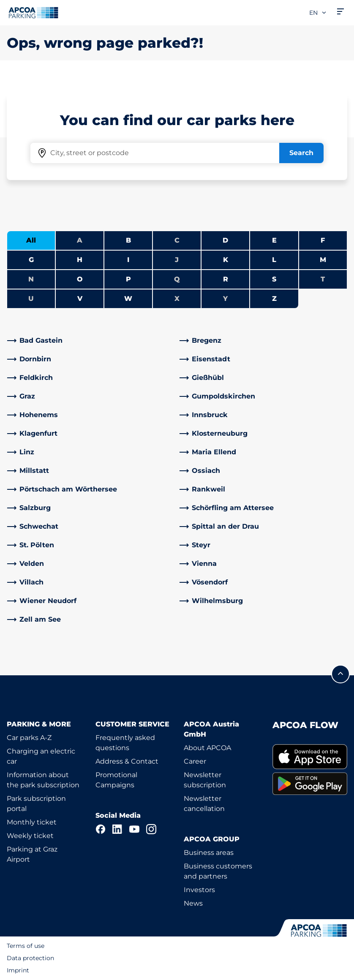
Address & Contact (127, 761)
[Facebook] (101, 829)
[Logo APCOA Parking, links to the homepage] (33, 13)
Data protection (30, 958)
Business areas (209, 853)
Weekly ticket (30, 836)
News (193, 903)
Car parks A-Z (29, 738)
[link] (91, 341)
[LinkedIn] (117, 829)
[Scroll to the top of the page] (340, 674)
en (318, 13)
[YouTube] (134, 829)
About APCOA (207, 748)
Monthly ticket (32, 822)
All (31, 240)
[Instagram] (151, 829)
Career (195, 761)
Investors (199, 890)
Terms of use (26, 946)
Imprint (18, 970)
